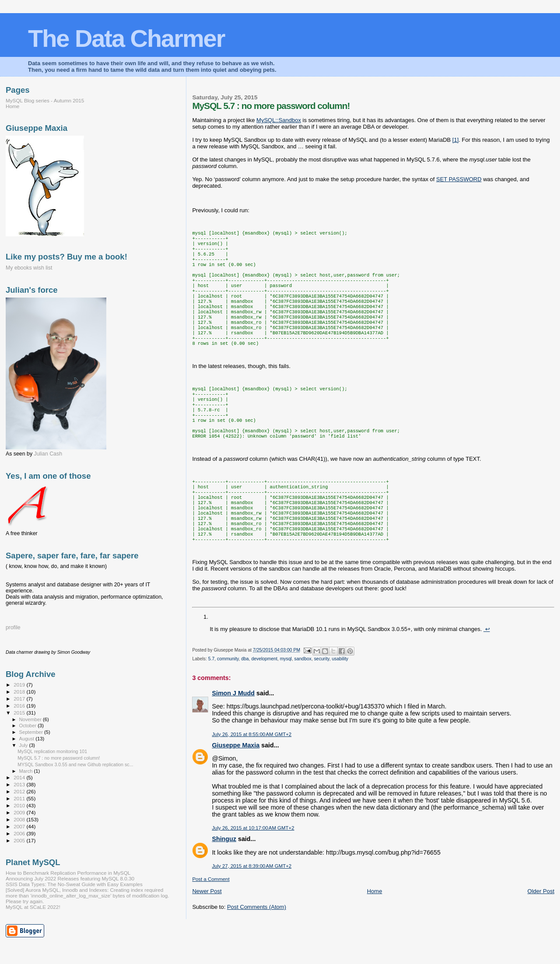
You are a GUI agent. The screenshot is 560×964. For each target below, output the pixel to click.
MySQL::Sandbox (279, 120)
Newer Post (207, 930)
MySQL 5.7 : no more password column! (59, 758)
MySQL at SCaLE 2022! (33, 907)
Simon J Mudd (233, 732)
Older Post (541, 930)
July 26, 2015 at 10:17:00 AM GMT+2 (253, 866)
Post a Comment (211, 918)
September (32, 732)
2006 (20, 833)
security (322, 697)
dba (245, 697)
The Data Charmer (126, 38)
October (29, 726)
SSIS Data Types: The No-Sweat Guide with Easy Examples (74, 884)
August (28, 739)
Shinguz (224, 877)
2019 (20, 685)
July (24, 745)
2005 (20, 840)
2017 (20, 699)
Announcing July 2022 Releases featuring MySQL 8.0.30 (70, 878)
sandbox (303, 697)
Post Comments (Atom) (257, 945)
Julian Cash (48, 454)
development (264, 697)
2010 (20, 805)
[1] (455, 140)
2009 (20, 812)
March (27, 771)
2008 (20, 819)
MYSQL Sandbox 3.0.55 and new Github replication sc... (75, 764)
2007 (20, 826)
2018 (20, 692)
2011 (20, 798)
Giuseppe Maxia (236, 784)
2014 (20, 777)
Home (375, 930)
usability (340, 697)
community (228, 697)
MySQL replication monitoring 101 (52, 751)
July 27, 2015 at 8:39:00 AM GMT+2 (252, 904)
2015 (20, 713)
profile (13, 627)
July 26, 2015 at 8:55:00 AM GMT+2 (252, 773)
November (31, 719)
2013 (20, 784)
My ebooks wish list (29, 268)
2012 (20, 791)
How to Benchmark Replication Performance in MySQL (68, 873)
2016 (20, 706)
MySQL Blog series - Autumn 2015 (45, 100)
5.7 (211, 697)
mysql (286, 697)
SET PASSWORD (459, 179)
